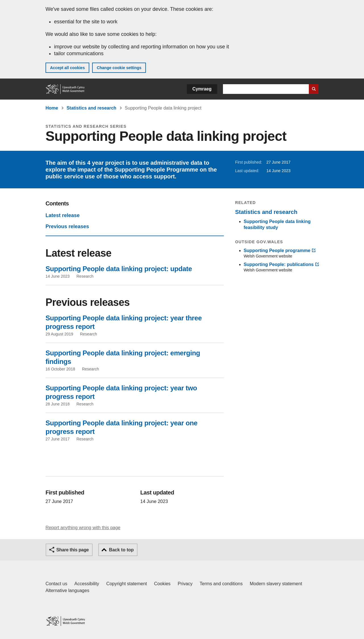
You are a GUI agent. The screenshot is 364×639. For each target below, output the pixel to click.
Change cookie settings (119, 68)
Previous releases (67, 226)
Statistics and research (91, 108)
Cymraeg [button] (202, 89)
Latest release (63, 215)
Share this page (73, 550)
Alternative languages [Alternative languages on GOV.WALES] (67, 590)
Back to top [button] (121, 550)
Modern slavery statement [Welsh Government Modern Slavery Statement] (276, 584)
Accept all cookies (67, 68)
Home (52, 108)
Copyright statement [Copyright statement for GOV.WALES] (127, 584)
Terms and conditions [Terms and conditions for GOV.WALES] (221, 584)
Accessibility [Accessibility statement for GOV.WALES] (87, 584)
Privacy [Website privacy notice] (185, 584)
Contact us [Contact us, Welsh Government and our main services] (56, 584)
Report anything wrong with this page (83, 528)
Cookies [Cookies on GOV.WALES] (162, 584)
